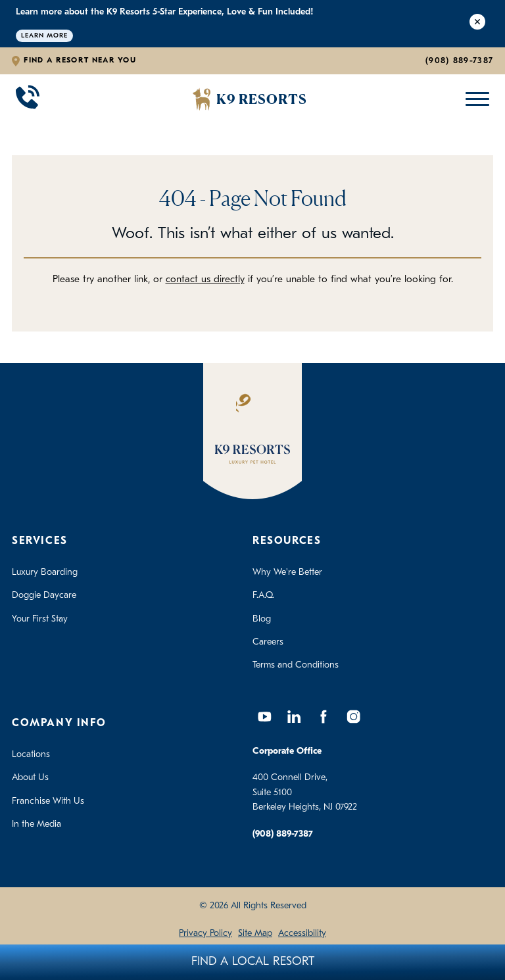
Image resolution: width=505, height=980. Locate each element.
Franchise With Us (48, 801)
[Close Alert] (477, 24)
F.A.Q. (263, 596)
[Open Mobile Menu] (474, 99)
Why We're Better (287, 573)
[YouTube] (264, 717)
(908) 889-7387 (459, 61)
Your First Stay (40, 619)
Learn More (44, 36)
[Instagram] (353, 717)
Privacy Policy (205, 934)
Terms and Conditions (296, 665)
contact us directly (205, 280)
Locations (31, 755)
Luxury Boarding (45, 573)
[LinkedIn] (294, 717)
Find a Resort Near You (80, 61)
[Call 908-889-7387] (28, 99)
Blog (262, 619)
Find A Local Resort (253, 962)
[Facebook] (324, 717)
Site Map (255, 934)
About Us (30, 778)
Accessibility (302, 934)
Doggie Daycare (44, 596)
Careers (268, 642)
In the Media (36, 824)
